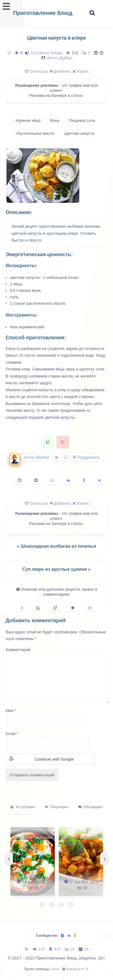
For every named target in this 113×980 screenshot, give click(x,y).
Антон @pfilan (60, 58)
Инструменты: (22, 315)
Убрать (81, 71)
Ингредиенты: (21, 266)
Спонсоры (36, 71)
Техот (55, 969)
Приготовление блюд (43, 13)
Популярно (57, 807)
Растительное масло (36, 133)
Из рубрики (23, 807)
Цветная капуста (79, 133)
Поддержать (87, 457)
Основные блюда (47, 53)
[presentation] (9, 859)
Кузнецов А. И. (78, 969)
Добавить (60, 71)
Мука (55, 120)
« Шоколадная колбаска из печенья (56, 546)
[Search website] (92, 13)
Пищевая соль (82, 120)
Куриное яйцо (28, 120)
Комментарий (18, 650)
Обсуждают (91, 807)
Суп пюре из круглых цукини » (57, 569)
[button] (51, 759)
